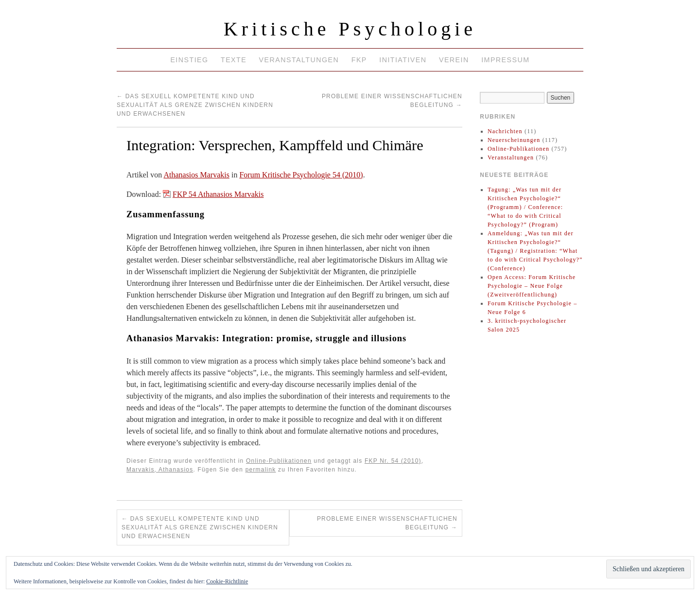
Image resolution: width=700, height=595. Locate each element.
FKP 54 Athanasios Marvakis (218, 194)
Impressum (505, 60)
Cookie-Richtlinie (227, 581)
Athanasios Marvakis (196, 175)
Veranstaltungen (299, 60)
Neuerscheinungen (514, 140)
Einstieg (189, 60)
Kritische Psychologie (350, 29)
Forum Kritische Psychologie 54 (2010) (301, 175)
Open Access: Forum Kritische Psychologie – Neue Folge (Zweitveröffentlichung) (532, 286)
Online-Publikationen (279, 461)
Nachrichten (505, 131)
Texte (234, 60)
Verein (454, 60)
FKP (359, 60)
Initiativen (403, 60)
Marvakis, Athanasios (160, 470)
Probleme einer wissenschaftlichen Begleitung (387, 523)
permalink (261, 470)
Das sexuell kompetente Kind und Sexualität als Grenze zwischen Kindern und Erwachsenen (195, 105)
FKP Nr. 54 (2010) (393, 461)
